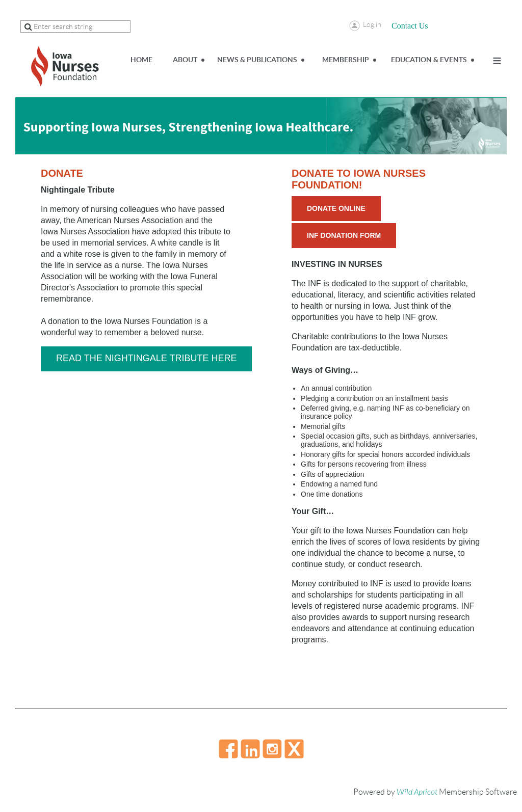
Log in (372, 24)
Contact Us (410, 26)
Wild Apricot (417, 792)
